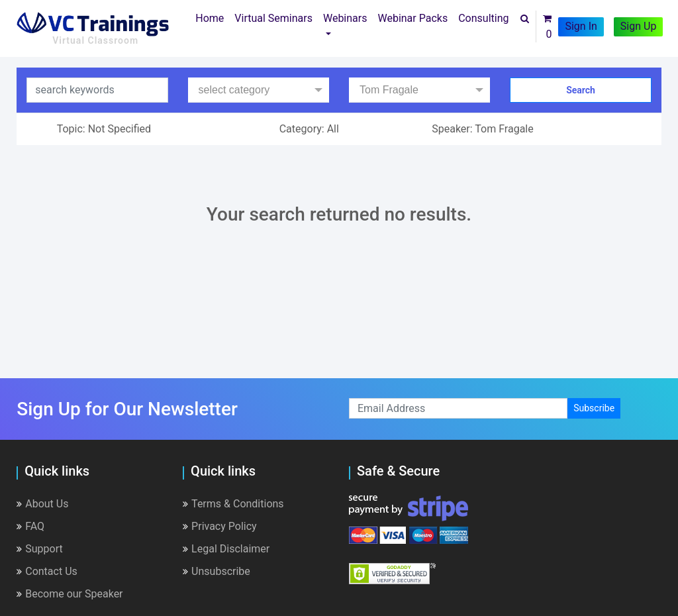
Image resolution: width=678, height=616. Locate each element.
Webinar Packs (412, 18)
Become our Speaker (70, 594)
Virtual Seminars (273, 18)
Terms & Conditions (233, 504)
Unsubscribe (217, 571)
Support (39, 549)
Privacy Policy (220, 526)
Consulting (483, 18)
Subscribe (594, 408)
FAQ (30, 526)
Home (212, 17)
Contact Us (47, 571)
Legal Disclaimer (226, 549)
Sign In (581, 26)
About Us (42, 504)
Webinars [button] (345, 18)
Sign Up (639, 26)
